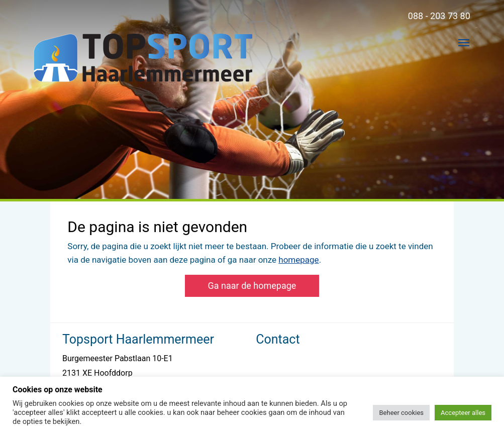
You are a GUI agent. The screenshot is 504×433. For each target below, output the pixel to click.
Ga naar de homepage (252, 286)
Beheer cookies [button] (401, 413)
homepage (298, 260)
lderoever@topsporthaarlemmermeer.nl (326, 373)
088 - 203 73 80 (439, 16)
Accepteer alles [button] (463, 413)
